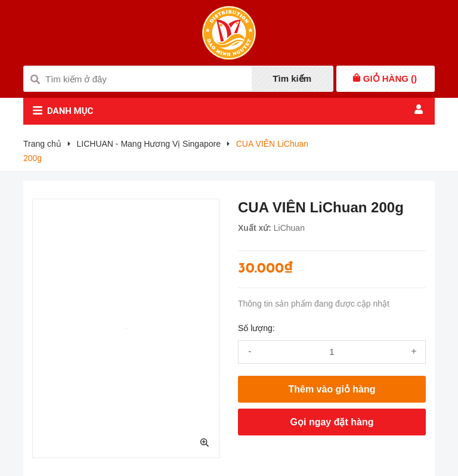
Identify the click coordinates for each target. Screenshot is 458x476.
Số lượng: (256, 328)
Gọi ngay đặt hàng (332, 422)
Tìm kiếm (292, 78)
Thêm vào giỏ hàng (332, 389)
